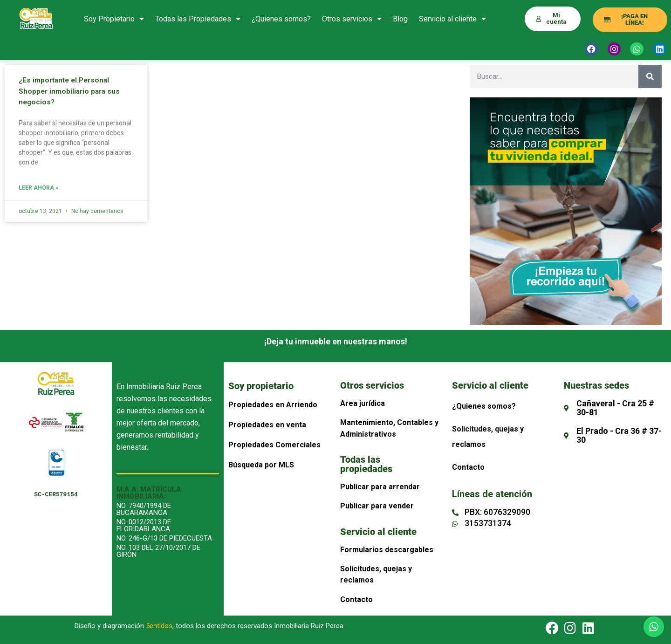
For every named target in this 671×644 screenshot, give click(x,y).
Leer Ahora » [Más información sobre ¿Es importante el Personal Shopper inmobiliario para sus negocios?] (38, 188)
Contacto (356, 599)
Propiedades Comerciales (274, 445)
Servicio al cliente (452, 19)
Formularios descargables (387, 550)
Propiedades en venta (267, 425)
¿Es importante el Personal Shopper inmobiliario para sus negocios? (71, 91)
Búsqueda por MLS (261, 465)
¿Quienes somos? (281, 19)
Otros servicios (352, 19)
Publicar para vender (377, 506)
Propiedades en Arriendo (273, 405)
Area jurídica (363, 403)
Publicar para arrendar (380, 487)
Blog (400, 19)
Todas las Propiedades (198, 19)
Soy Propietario (114, 19)
